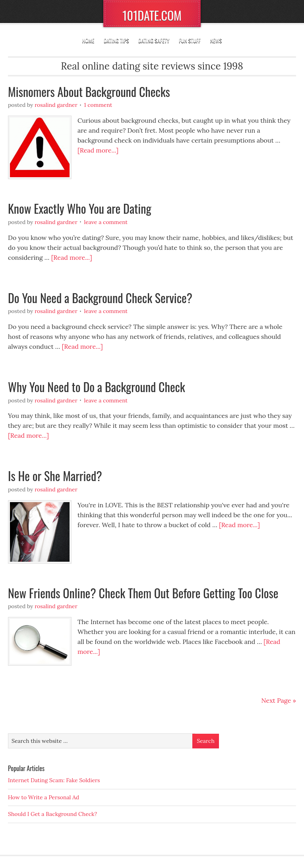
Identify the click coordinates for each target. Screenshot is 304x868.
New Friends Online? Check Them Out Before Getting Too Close (143, 593)
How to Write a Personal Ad (44, 797)
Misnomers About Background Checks (89, 92)
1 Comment (98, 105)
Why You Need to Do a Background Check (97, 387)
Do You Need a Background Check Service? (100, 298)
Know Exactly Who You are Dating (80, 208)
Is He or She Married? (55, 476)
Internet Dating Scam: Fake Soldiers (54, 780)
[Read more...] (98, 150)
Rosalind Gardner (56, 105)
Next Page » (279, 700)
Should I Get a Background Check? (52, 814)
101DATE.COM (152, 15)
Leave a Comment (106, 222)
